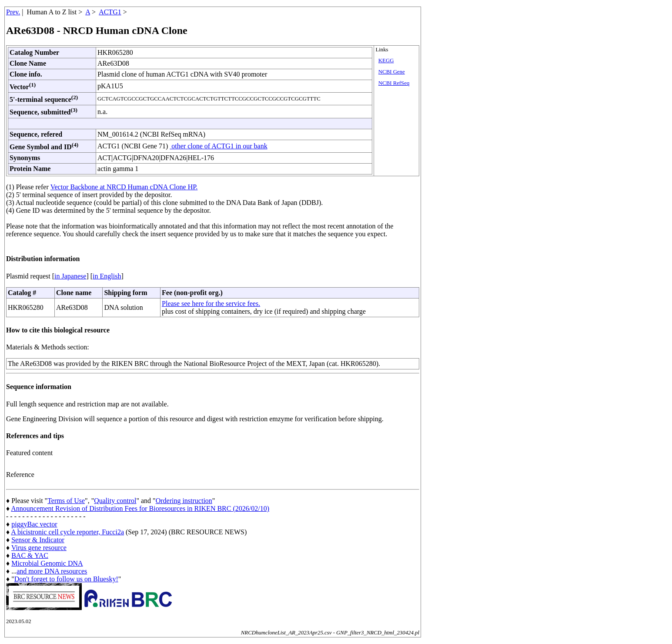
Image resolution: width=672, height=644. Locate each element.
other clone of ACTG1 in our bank (218, 146)
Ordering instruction (184, 501)
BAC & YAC (30, 555)
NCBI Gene (392, 72)
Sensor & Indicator (38, 540)
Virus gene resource (39, 548)
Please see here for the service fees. (211, 304)
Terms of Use (66, 501)
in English (107, 276)
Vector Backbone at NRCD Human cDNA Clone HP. (124, 187)
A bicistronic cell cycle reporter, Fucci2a (67, 532)
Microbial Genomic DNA (47, 563)
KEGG (386, 60)
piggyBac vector (34, 524)
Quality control (115, 501)
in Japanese (70, 276)
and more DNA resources (52, 571)
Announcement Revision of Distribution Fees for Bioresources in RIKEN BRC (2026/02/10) (140, 508)
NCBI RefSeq (394, 83)
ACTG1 (110, 12)
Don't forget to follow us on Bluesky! (66, 579)
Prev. (13, 12)
